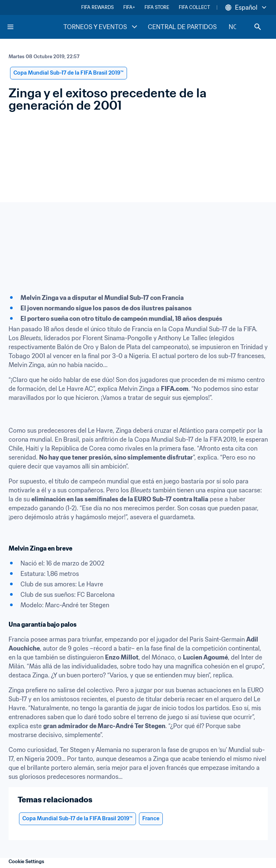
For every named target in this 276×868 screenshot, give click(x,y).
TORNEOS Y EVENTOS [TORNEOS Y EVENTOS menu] (101, 27)
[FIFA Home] (35, 27)
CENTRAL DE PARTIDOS (182, 27)
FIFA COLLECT (194, 7)
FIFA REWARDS (97, 7)
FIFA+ (129, 7)
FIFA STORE (157, 7)
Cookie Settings (26, 861)
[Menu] (10, 27)
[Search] (258, 27)
